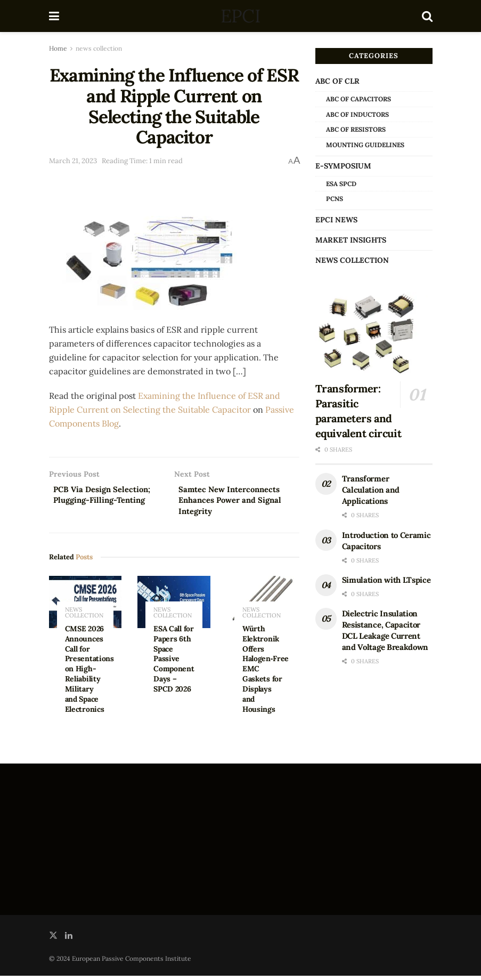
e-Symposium (343, 166)
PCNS (335, 199)
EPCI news (336, 220)
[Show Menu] (54, 16)
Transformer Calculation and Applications (371, 490)
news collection (99, 48)
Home (58, 48)
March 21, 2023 (73, 161)
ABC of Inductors (357, 114)
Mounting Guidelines (365, 145)
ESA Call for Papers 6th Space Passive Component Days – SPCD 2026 (174, 663)
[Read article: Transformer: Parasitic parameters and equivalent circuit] (374, 334)
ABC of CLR (337, 81)
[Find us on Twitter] (53, 940)
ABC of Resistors (356, 129)
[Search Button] (427, 16)
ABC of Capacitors (358, 99)
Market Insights (351, 240)
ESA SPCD (341, 184)
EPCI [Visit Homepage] (240, 16)
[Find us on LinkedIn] (69, 940)
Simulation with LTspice (386, 580)
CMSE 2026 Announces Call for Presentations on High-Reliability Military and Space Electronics (89, 673)
